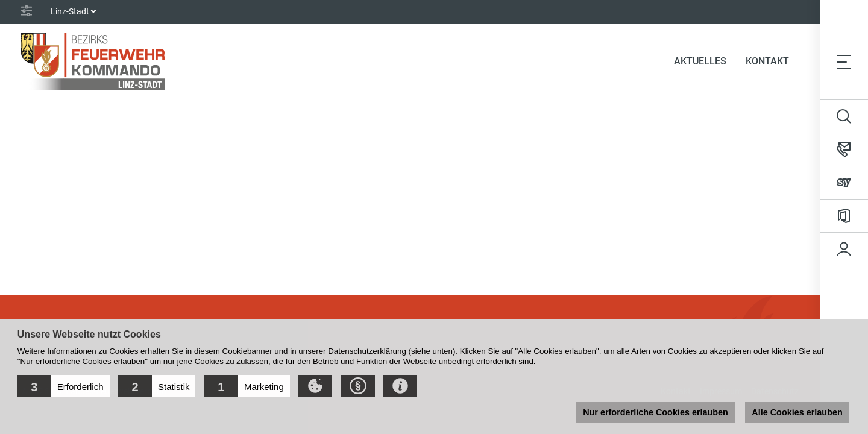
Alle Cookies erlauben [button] (797, 412)
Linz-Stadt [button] (70, 11)
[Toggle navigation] (844, 61)
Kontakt (767, 61)
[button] (64, 386)
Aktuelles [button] (700, 61)
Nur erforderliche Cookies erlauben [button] (656, 412)
